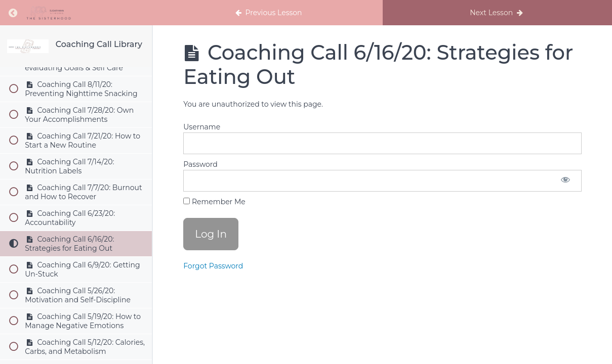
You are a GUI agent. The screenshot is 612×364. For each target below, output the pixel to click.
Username (202, 127)
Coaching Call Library (99, 44)
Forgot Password (213, 266)
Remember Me (214, 202)
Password (200, 164)
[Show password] (565, 181)
